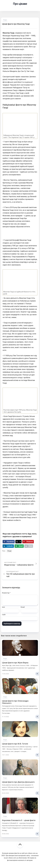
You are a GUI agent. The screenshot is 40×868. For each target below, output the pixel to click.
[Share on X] (18, 542)
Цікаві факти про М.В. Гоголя (15, 744)
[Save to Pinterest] (28, 542)
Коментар (6, 593)
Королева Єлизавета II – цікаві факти (19, 820)
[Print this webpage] (29, 546)
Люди (5, 20)
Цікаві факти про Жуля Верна (15, 663)
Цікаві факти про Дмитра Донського (18, 782)
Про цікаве (20, 4)
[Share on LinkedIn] (8, 546)
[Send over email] (19, 546)
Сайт (4, 615)
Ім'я (3, 607)
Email (23, 607)
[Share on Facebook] (9, 542)
